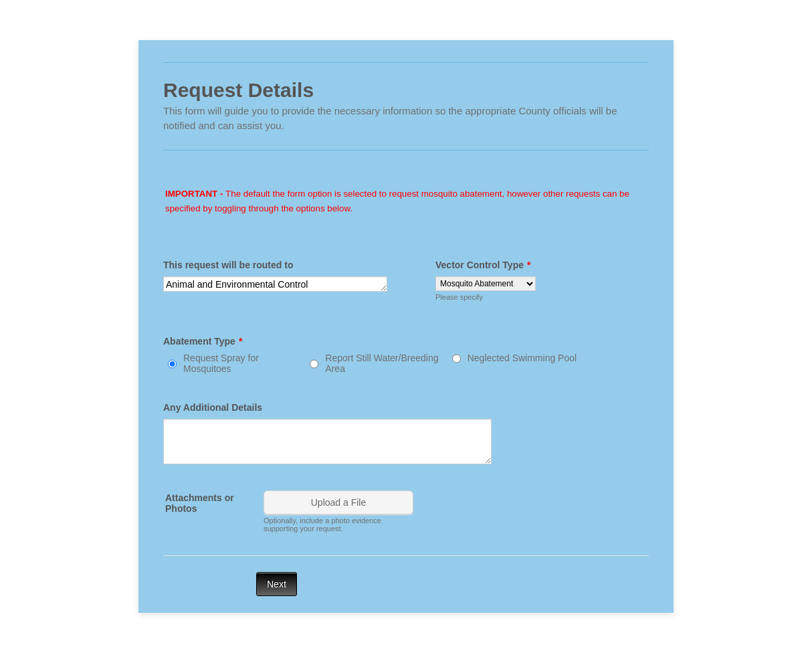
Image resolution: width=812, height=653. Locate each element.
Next (277, 584)
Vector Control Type (483, 265)
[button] (340, 511)
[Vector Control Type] (486, 284)
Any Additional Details (213, 407)
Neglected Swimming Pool (522, 358)
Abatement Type (203, 341)
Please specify (459, 297)
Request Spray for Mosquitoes (221, 363)
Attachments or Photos (200, 503)
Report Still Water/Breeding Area (382, 363)
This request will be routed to (228, 265)
